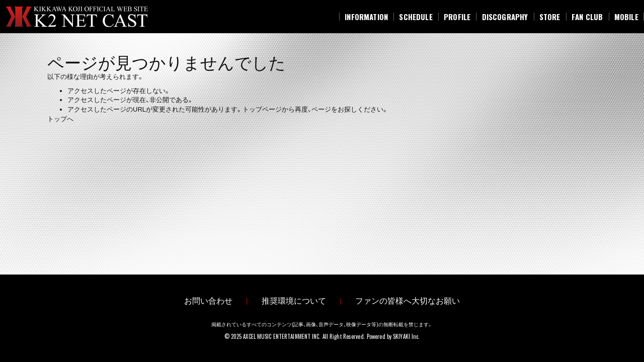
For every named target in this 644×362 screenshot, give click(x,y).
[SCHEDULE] (416, 17)
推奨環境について (294, 301)
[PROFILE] (457, 17)
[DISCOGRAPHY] (505, 17)
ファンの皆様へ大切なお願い (408, 301)
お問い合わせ (208, 301)
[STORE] (550, 17)
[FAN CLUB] (587, 17)
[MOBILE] (626, 17)
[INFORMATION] (366, 17)
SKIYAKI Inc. (406, 336)
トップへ (60, 119)
